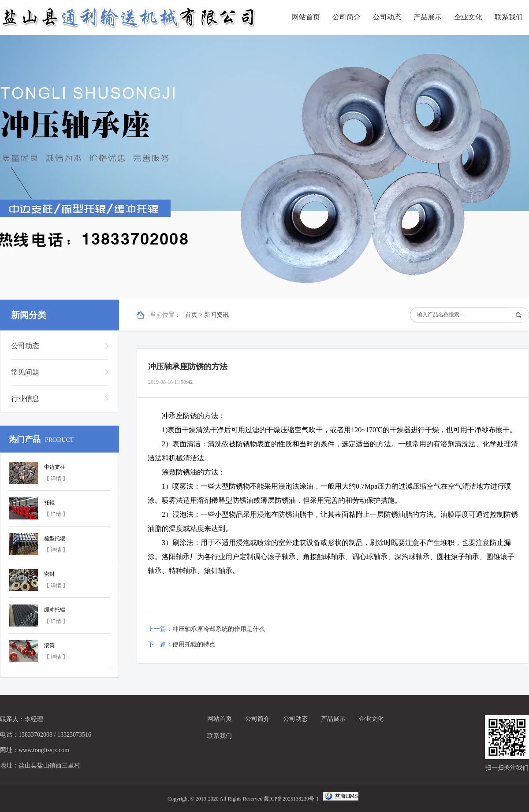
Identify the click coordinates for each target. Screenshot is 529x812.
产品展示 (428, 17)
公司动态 (387, 17)
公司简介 (346, 17)
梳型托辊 (55, 538)
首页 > (195, 315)
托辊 (49, 503)
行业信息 (25, 399)
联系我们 (509, 17)
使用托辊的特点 (194, 644)
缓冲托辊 (55, 610)
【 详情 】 (56, 478)
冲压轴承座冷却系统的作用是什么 (219, 629)
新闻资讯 (216, 315)
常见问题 (25, 372)
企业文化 (468, 17)
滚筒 (49, 645)
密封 (49, 574)
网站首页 (306, 17)
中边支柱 (55, 467)
